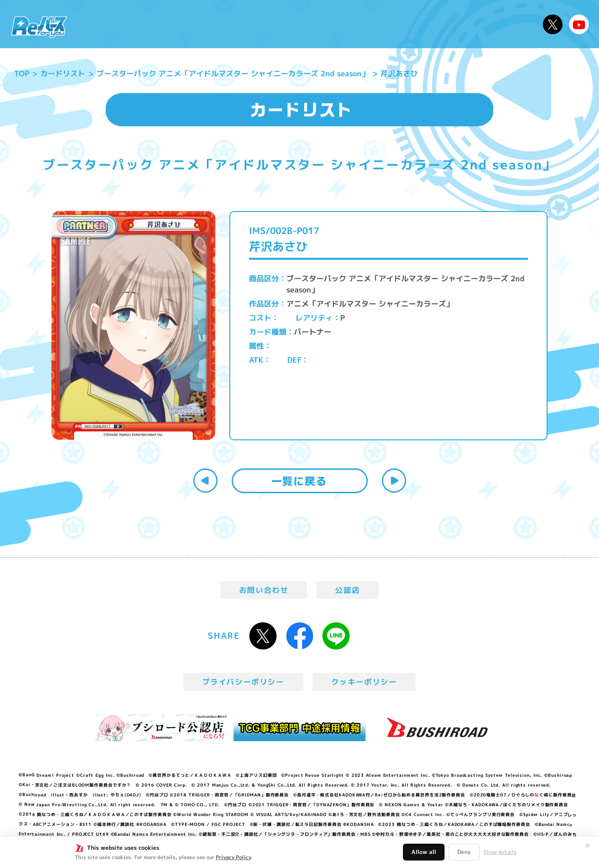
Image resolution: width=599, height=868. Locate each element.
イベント (262, 24)
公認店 (347, 590)
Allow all (424, 852)
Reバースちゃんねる (579, 24)
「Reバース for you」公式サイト (39, 27)
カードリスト (367, 24)
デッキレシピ (506, 24)
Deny (464, 852)
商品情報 (309, 24)
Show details (500, 852)
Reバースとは (163, 24)
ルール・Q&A (436, 24)
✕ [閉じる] (588, 846)
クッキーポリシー (364, 682)
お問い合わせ (264, 590)
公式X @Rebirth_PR (553, 24)
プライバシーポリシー (243, 682)
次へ (394, 481)
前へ (205, 481)
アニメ (219, 24)
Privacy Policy (233, 857)
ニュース (102, 24)
